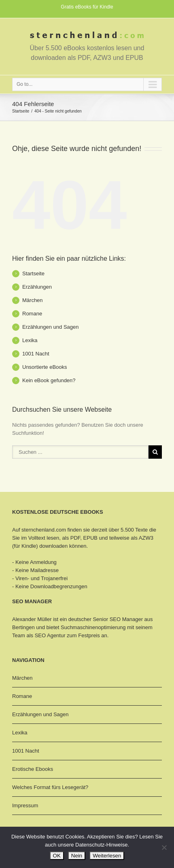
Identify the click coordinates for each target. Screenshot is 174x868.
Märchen (33, 300)
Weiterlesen (107, 856)
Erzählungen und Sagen (51, 327)
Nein (77, 856)
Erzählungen (37, 287)
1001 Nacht (36, 354)
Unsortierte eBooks (45, 367)
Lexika (30, 340)
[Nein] (164, 847)
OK (57, 856)
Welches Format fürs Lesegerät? (50, 787)
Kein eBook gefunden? (49, 380)
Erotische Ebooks (33, 769)
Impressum (25, 805)
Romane (32, 314)
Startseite (21, 111)
